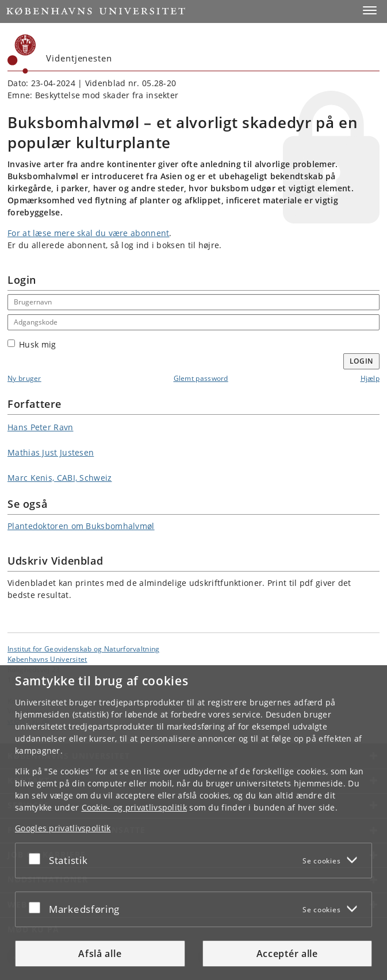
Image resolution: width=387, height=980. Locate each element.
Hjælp (370, 378)
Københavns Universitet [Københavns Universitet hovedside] (47, 659)
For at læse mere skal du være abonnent (88, 233)
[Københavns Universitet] (22, 54)
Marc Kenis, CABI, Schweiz (60, 478)
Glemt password (201, 378)
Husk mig (32, 344)
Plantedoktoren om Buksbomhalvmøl (81, 526)
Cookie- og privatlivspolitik (134, 807)
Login (362, 361)
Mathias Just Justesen (51, 452)
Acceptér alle (287, 954)
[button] (370, 10)
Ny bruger (24, 378)
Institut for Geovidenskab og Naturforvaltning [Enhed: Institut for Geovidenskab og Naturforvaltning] (84, 649)
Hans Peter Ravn (41, 427)
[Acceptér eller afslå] (37, 858)
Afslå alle (100, 954)
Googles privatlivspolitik (63, 828)
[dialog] (193, 823)
